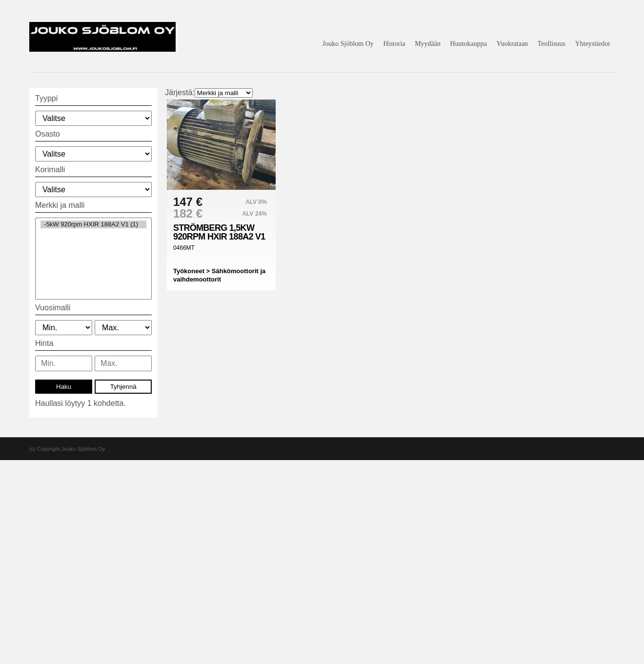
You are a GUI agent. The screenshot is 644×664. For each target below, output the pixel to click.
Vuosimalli (53, 308)
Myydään (428, 44)
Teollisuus (552, 44)
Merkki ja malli (60, 205)
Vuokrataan (512, 44)
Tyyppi (46, 98)
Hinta (44, 343)
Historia (394, 44)
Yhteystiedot (593, 44)
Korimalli (50, 170)
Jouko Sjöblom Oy (348, 44)
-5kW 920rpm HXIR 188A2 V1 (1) (93, 224)
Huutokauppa (469, 44)
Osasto (48, 134)
